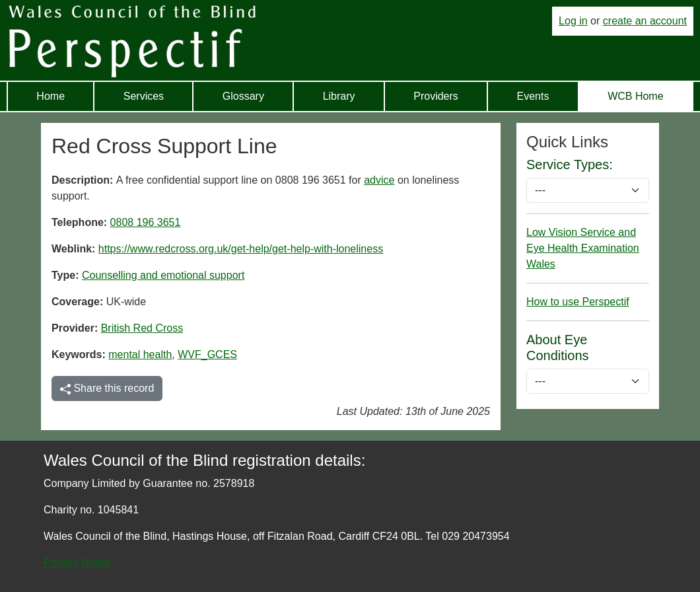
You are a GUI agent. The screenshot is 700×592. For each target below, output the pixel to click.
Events (533, 96)
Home (51, 96)
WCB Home (635, 96)
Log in (573, 21)
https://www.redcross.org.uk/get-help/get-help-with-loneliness (241, 249)
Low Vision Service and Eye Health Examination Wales (583, 248)
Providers (436, 96)
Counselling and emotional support (163, 275)
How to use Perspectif (578, 302)
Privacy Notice (77, 563)
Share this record (107, 388)
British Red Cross (142, 328)
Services (144, 96)
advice (379, 180)
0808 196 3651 (146, 222)
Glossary (243, 96)
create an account (645, 21)
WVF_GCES (207, 354)
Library (339, 96)
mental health (140, 354)
